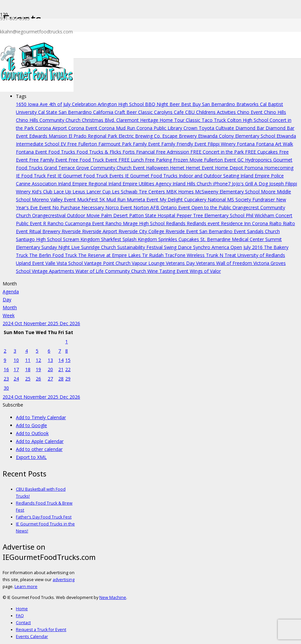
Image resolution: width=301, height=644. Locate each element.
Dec (65, 323)
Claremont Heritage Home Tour (151, 120)
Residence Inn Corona (245, 223)
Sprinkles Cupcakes (179, 239)
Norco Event (119, 207)
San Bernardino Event (223, 231)
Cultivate (226, 128)
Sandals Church (263, 231)
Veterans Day (181, 263)
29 (68, 379)
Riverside (72, 231)
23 (6, 379)
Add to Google (31, 425)
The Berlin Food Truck (54, 255)
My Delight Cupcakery (184, 199)
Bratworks (248, 104)
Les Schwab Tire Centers (139, 192)
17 (16, 369)
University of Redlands (261, 255)
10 (16, 360)
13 (50, 360)
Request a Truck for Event (41, 630)
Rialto (276, 223)
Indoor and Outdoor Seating (210, 176)
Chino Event (251, 112)
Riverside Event (182, 231)
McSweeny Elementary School (228, 192)
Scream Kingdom (82, 239)
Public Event (29, 223)
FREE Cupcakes (262, 152)
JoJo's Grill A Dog (251, 184)
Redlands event (204, 223)
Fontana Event (32, 152)
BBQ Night (157, 104)
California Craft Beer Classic (124, 112)
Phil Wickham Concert (269, 215)
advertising (64, 580)
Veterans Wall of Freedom (225, 263)
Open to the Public (212, 207)
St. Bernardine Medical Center (233, 239)
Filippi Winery (222, 144)
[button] (13, 405)
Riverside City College (142, 231)
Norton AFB (147, 207)
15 (68, 360)
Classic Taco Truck (206, 120)
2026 (75, 323)
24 (16, 379)
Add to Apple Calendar (40, 441)
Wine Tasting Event (169, 271)
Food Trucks (62, 152)
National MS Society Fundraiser (242, 199)
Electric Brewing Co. (140, 136)
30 (6, 388)
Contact (23, 623)
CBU (191, 112)
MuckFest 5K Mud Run (102, 199)
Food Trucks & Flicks (100, 152)
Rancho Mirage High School (136, 223)
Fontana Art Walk (275, 144)
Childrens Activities (217, 112)
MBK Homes (181, 192)
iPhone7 (222, 184)
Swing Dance (178, 247)
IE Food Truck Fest (37, 176)
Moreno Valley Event (54, 199)
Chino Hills (275, 112)
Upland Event (31, 263)
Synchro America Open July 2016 (228, 247)
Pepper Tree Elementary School (211, 215)
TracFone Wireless (185, 255)
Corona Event (83, 128)
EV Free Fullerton (79, 144)
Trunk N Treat (222, 255)
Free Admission (173, 152)
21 (61, 369)
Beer (175, 104)
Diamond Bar (251, 128)
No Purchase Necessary (79, 207)
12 (38, 360)
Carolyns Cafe (170, 112)
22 (68, 369)
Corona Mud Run (118, 128)
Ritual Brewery (45, 231)
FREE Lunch (132, 160)
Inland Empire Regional (83, 184)
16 (6, 369)
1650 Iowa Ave (32, 104)
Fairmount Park (116, 144)
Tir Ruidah (153, 255)
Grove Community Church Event (111, 168)
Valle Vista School (65, 263)
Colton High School (248, 120)
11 (28, 360)
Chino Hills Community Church (49, 120)
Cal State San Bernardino (66, 112)
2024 (9, 323)
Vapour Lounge (149, 263)
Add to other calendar (39, 449)
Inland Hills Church (193, 184)
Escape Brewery (180, 136)
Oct (19, 323)
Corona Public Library (160, 128)
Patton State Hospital (153, 215)
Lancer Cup (99, 192)
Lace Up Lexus (70, 192)
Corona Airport (52, 128)
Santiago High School (39, 239)
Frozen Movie (189, 160)
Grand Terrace (60, 168)
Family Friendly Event (184, 144)
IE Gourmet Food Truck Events (91, 176)
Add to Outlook (32, 433)
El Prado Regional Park (94, 136)
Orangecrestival (50, 215)
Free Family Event (49, 160)
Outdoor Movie (84, 215)
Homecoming (279, 168)
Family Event (147, 144)
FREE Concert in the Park (218, 152)
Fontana (246, 144)
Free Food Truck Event (94, 160)
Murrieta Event (143, 199)
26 (38, 379)
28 (61, 379)
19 (38, 369)
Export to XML (31, 457)
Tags (21, 96)
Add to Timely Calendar (41, 417)
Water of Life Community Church (111, 271)
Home (22, 609)
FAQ (20, 616)
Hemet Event (200, 168)
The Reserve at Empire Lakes (110, 255)
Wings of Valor (205, 271)
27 (50, 379)
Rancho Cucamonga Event (76, 223)
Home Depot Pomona (240, 168)
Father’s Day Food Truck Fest (44, 517)
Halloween (158, 168)
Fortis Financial (139, 152)
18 (28, 369)
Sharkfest (112, 239)
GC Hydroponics (255, 160)
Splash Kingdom (140, 239)
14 (61, 360)
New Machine (113, 597)
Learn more (26, 587)
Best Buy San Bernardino (209, 104)
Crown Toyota (200, 128)
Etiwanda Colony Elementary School (237, 136)
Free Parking (159, 160)
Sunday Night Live (61, 247)
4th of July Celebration (73, 104)
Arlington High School (121, 104)
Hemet (178, 168)
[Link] (37, 90)
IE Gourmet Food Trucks (152, 176)
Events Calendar (32, 637)
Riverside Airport (100, 231)
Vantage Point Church (108, 263)
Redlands (176, 223)
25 (28, 379)
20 (50, 369)
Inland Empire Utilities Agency (140, 184)
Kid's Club (43, 192)
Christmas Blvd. (99, 120)
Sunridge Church (99, 247)
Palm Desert (115, 215)
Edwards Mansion (49, 136)
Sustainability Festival (141, 247)
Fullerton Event (221, 160)
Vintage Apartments (54, 271)
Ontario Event (176, 207)
